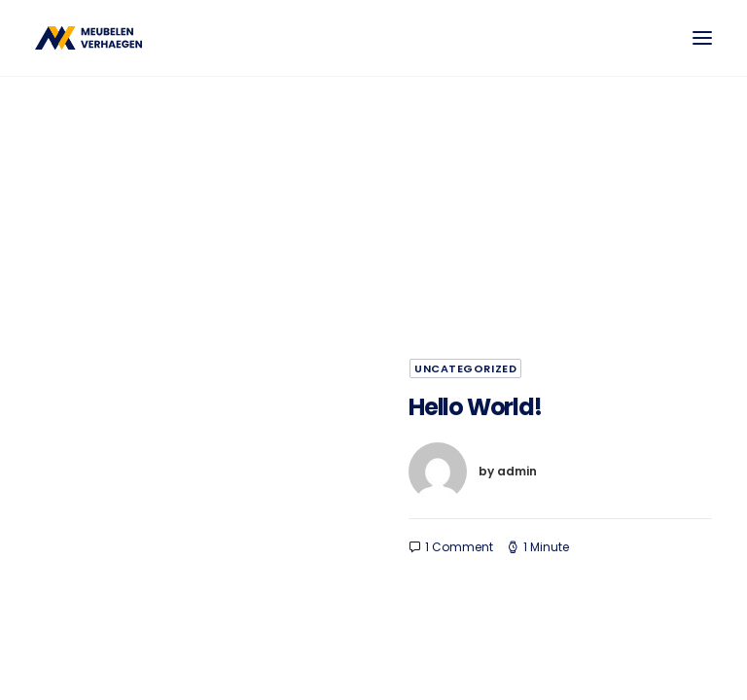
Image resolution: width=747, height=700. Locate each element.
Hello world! (475, 407)
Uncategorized (465, 368)
